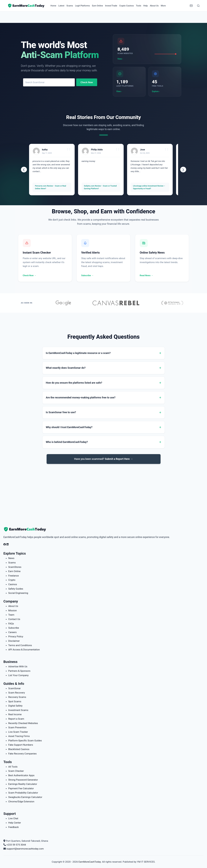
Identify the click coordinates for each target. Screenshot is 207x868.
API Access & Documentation (24, 650)
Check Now (87, 82)
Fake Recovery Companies (22, 754)
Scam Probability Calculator (23, 793)
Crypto (12, 580)
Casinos (13, 584)
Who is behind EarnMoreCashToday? (67, 442)
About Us (154, 6)
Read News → (146, 275)
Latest (61, 6)
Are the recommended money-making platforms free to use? (81, 397)
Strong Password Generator (23, 780)
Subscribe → (87, 275)
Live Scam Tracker (18, 732)
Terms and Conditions (20, 645)
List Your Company (18, 675)
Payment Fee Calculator (21, 788)
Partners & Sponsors (19, 671)
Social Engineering (18, 593)
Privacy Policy (16, 636)
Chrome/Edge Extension (21, 801)
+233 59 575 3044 (16, 845)
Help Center (15, 823)
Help (146, 6)
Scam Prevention (17, 727)
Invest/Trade (111, 6)
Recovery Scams (17, 697)
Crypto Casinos (127, 6)
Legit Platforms (82, 6)
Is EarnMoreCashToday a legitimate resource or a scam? (78, 353)
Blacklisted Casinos (19, 749)
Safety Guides (16, 589)
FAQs (11, 624)
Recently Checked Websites (23, 723)
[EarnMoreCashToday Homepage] (26, 529)
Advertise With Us (18, 666)
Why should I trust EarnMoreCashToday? (69, 427)
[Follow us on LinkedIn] (7, 544)
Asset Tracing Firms (19, 736)
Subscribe (14, 628)
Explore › (156, 91)
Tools (139, 6)
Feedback (13, 827)
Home (53, 6)
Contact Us (14, 619)
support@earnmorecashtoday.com (25, 849)
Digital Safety (15, 706)
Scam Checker (16, 771)
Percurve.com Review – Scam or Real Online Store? (51, 187)
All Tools (13, 767)
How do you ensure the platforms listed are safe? (74, 383)
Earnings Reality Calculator (23, 784)
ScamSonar (14, 688)
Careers (12, 632)
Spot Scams (15, 701)
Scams (70, 6)
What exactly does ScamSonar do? (66, 368)
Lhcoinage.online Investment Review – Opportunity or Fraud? (149, 187)
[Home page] (26, 6)
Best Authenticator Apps (21, 775)
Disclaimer (14, 641)
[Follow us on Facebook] (5, 544)
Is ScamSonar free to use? (61, 412)
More (163, 6)
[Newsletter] (191, 6)
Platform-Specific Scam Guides (25, 741)
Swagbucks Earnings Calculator (25, 797)
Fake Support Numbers (21, 745)
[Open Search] (198, 6)
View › (120, 59)
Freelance (14, 576)
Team (11, 615)
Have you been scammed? (104, 459)
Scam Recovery (17, 693)
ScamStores (15, 567)
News (11, 558)
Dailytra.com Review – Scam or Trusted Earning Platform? (100, 187)
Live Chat (13, 818)
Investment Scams (18, 710)
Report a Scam (16, 719)
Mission (13, 610)
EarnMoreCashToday (90, 862)
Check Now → (30, 275)
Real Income (15, 714)
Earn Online (98, 6)
